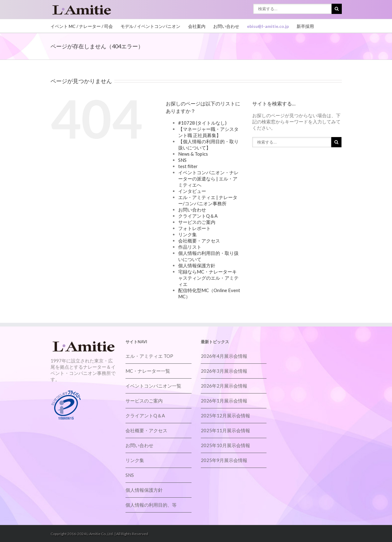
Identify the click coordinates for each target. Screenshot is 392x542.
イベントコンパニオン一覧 (153, 386)
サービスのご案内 (197, 222)
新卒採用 (305, 26)
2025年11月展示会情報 (225, 430)
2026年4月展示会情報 (224, 356)
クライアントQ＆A (198, 216)
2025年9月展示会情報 (224, 460)
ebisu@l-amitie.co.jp (268, 26)
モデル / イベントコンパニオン (150, 26)
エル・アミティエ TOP (149, 356)
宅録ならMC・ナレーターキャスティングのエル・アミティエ (208, 278)
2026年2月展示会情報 (224, 386)
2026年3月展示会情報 (224, 371)
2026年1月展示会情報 (224, 401)
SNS (182, 160)
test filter (188, 166)
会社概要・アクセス (199, 241)
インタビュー (192, 191)
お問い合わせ (226, 26)
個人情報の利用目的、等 (151, 505)
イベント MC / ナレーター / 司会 (82, 26)
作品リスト (190, 247)
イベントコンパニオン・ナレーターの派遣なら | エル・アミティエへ (208, 179)
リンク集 (187, 234)
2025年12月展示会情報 (225, 415)
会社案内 (197, 26)
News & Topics (193, 154)
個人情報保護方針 (197, 265)
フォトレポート (194, 228)
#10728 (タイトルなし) (202, 123)
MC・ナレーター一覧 (148, 371)
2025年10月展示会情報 (225, 445)
